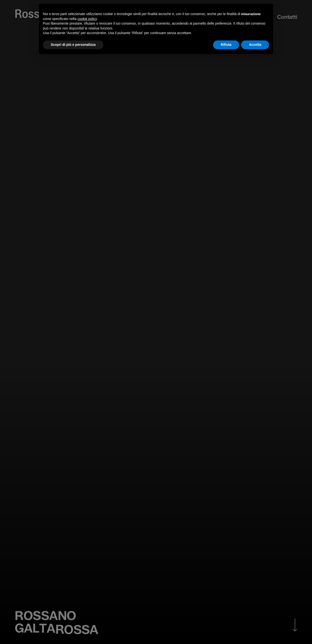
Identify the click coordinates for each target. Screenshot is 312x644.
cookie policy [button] (87, 19)
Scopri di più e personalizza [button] (73, 45)
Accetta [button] (255, 45)
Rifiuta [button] (226, 45)
